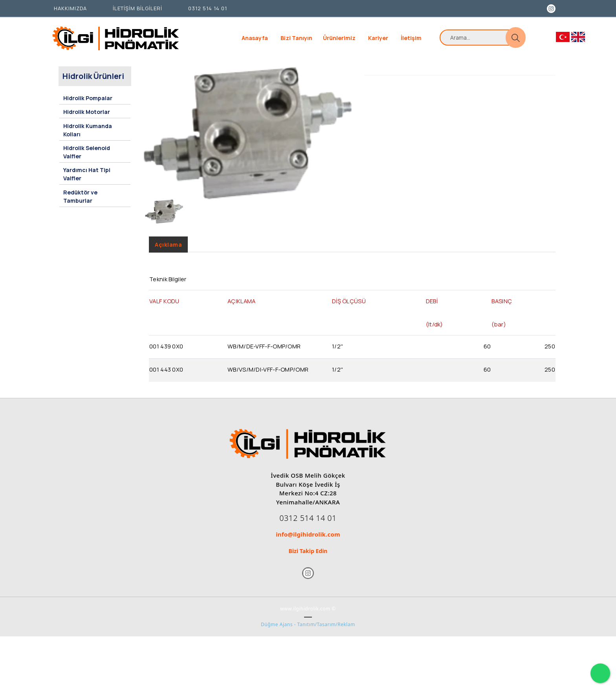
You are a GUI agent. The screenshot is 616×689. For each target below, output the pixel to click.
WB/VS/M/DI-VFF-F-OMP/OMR (268, 378)
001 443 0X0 (166, 378)
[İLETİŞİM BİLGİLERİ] (136, 9)
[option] (248, 141)
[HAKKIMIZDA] (68, 9)
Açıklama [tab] (168, 252)
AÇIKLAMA (241, 310)
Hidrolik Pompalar (87, 105)
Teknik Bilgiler (168, 288)
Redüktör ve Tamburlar (80, 197)
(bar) (499, 333)
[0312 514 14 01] (206, 9)
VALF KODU (164, 310)
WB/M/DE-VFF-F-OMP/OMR (264, 355)
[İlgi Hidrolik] (116, 38)
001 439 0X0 (166, 355)
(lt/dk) (434, 333)
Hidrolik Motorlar (86, 118)
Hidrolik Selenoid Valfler (86, 155)
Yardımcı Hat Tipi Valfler (86, 176)
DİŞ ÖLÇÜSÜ (349, 310)
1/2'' (338, 355)
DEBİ (432, 310)
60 (487, 355)
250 (550, 355)
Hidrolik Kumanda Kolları (87, 134)
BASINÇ (502, 310)
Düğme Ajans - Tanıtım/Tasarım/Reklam (308, 639)
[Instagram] (550, 8)
